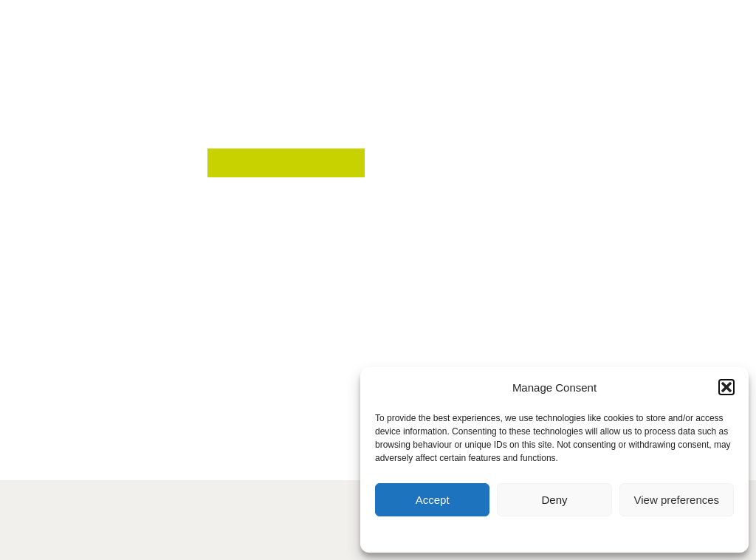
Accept (433, 500)
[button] (726, 387)
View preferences (677, 500)
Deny (554, 500)
